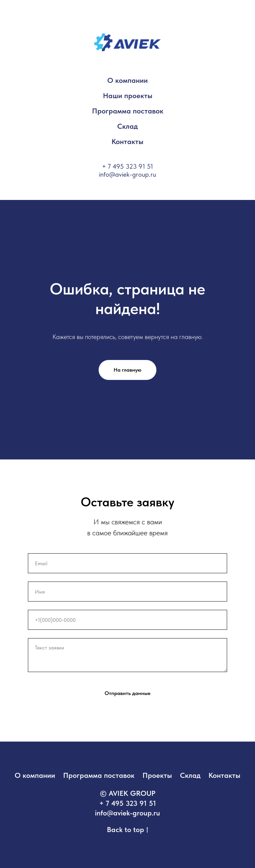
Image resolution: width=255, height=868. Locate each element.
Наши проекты (128, 95)
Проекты (157, 775)
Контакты (127, 141)
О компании (127, 80)
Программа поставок (128, 111)
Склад (127, 126)
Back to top (127, 830)
